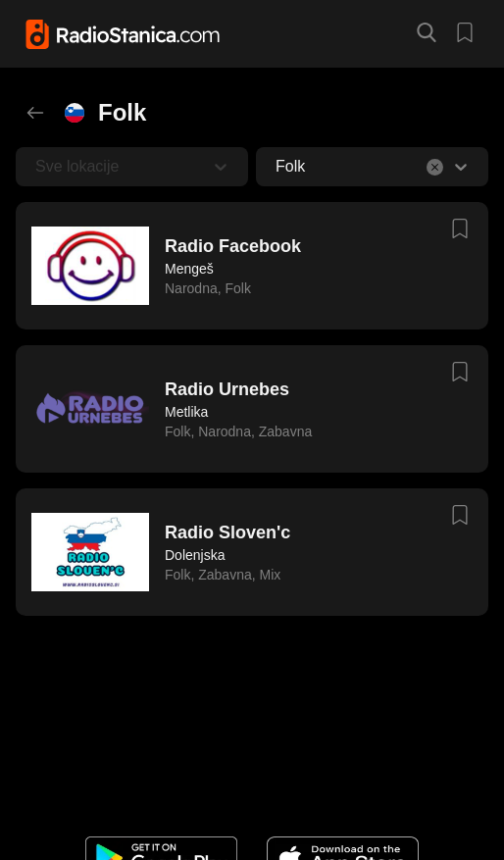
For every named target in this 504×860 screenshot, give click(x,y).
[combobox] (277, 167)
